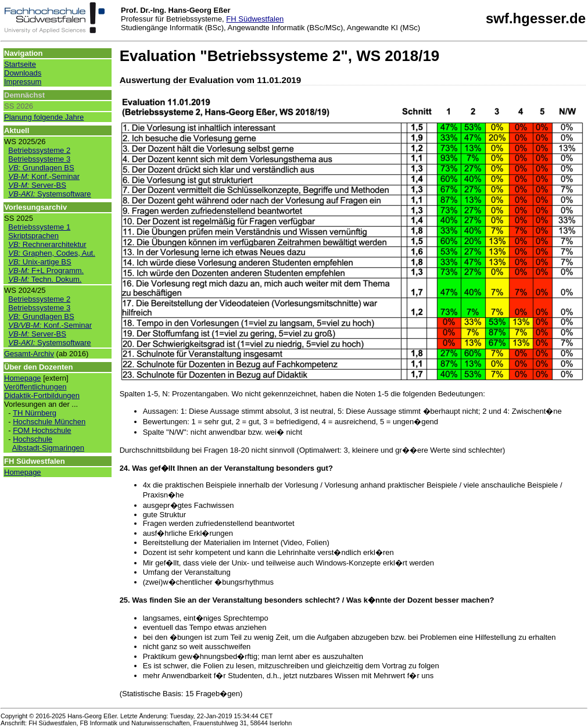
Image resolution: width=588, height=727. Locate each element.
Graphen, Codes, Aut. (52, 253)
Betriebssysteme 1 (39, 227)
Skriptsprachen (33, 236)
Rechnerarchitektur (47, 244)
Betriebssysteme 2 (39, 150)
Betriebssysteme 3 (39, 159)
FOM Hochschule (42, 430)
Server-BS (37, 185)
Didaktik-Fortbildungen (42, 395)
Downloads (23, 73)
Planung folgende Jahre (44, 117)
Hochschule (33, 439)
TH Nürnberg (35, 413)
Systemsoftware (49, 194)
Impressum (23, 82)
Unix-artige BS (40, 262)
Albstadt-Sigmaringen (48, 448)
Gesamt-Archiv (29, 354)
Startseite (20, 64)
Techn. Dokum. (45, 279)
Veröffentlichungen (35, 387)
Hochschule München (49, 422)
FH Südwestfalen (255, 19)
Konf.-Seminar (44, 176)
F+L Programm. (46, 271)
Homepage (23, 378)
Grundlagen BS (41, 168)
